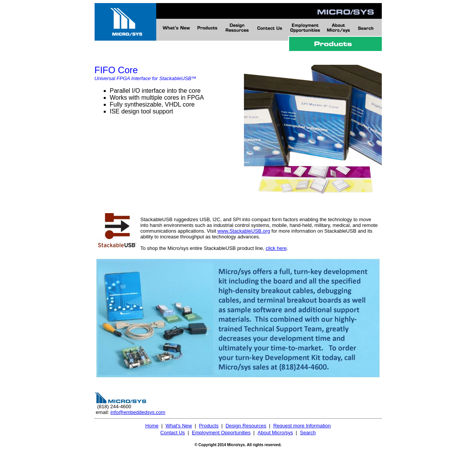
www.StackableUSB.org (244, 231)
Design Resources (246, 426)
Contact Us (173, 433)
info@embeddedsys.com (138, 412)
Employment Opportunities (221, 433)
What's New (179, 426)
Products (209, 426)
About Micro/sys (275, 433)
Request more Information (302, 426)
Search (308, 433)
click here (276, 248)
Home (152, 426)
